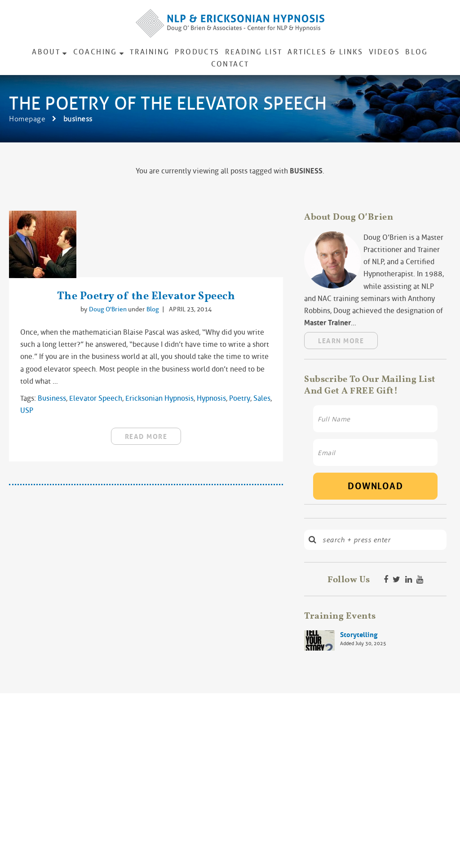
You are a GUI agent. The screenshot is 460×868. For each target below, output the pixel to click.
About (46, 52)
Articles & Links (325, 52)
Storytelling (359, 635)
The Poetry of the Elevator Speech (146, 295)
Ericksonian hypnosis (159, 398)
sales (262, 398)
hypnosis (211, 398)
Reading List (254, 52)
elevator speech (96, 398)
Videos (384, 52)
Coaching (95, 52)
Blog (417, 52)
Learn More (341, 341)
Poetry (240, 398)
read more (146, 437)
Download (375, 486)
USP (27, 410)
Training (150, 52)
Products (197, 52)
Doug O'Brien (108, 309)
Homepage (27, 119)
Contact (230, 64)
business (52, 398)
